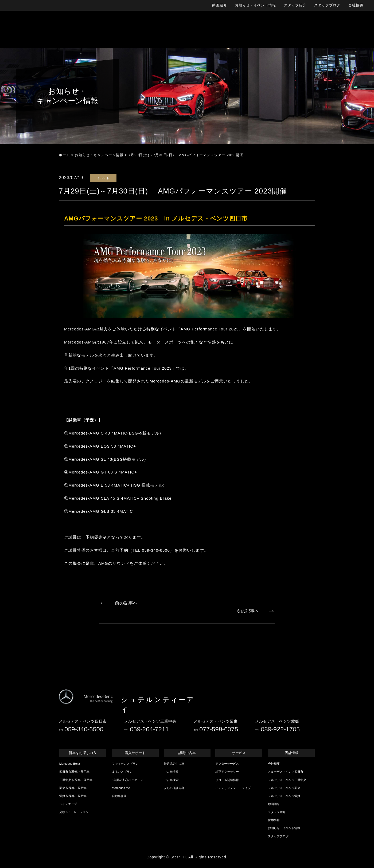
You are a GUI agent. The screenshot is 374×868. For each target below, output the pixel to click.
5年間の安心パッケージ (127, 780)
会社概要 (356, 5)
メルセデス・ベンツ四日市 (286, 772)
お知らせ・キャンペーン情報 (99, 155)
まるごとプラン (122, 772)
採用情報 (274, 820)
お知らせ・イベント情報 (255, 5)
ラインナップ (68, 804)
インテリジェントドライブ (233, 788)
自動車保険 (119, 796)
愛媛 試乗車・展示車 (73, 796)
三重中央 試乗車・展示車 (76, 780)
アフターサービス (227, 764)
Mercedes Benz (70, 764)
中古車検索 (171, 780)
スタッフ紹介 (295, 5)
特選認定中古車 (174, 764)
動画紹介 (220, 5)
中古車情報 (171, 772)
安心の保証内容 (174, 788)
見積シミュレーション (74, 812)
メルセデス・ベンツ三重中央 (287, 780)
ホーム (64, 155)
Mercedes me (121, 788)
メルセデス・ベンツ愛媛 (284, 796)
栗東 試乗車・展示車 (73, 788)
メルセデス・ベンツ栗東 (284, 788)
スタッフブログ (327, 5)
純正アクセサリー (227, 772)
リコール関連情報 (227, 780)
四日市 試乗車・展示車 (74, 772)
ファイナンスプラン (125, 764)
